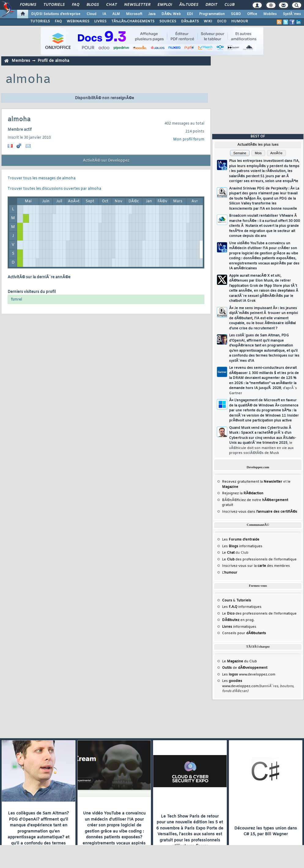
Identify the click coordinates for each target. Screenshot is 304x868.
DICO (222, 21)
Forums (28, 5)
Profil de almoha (53, 61)
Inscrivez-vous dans (260, 512)
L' (230, 573)
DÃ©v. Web (171, 14)
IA (104, 14)
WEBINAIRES (78, 21)
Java (152, 14)
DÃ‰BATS (190, 21)
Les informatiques (242, 546)
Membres (21, 61)
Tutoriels (54, 5)
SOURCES (168, 21)
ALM (116, 14)
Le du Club (239, 661)
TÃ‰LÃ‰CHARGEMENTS (133, 21)
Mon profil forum (189, 140)
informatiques (239, 627)
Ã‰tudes (189, 5)
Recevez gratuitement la (252, 482)
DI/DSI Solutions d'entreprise (56, 14)
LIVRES (100, 21)
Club (229, 5)
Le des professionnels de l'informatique (259, 559)
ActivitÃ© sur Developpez (106, 161)
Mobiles (270, 14)
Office (252, 14)
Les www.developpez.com (249, 675)
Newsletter (137, 5)
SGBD (236, 14)
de (245, 668)
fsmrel (17, 300)
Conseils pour (244, 633)
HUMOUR (240, 21)
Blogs (93, 5)
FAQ (76, 5)
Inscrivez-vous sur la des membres (256, 566)
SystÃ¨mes (292, 14)
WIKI (208, 21)
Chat (111, 5)
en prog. (238, 620)
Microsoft (134, 14)
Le (228, 553)
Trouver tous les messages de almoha (42, 178)
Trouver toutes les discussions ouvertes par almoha (54, 189)
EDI (190, 14)
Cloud (91, 14)
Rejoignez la (243, 493)
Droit (211, 5)
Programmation (212, 14)
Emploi (165, 5)
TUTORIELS (40, 21)
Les (241, 540)
